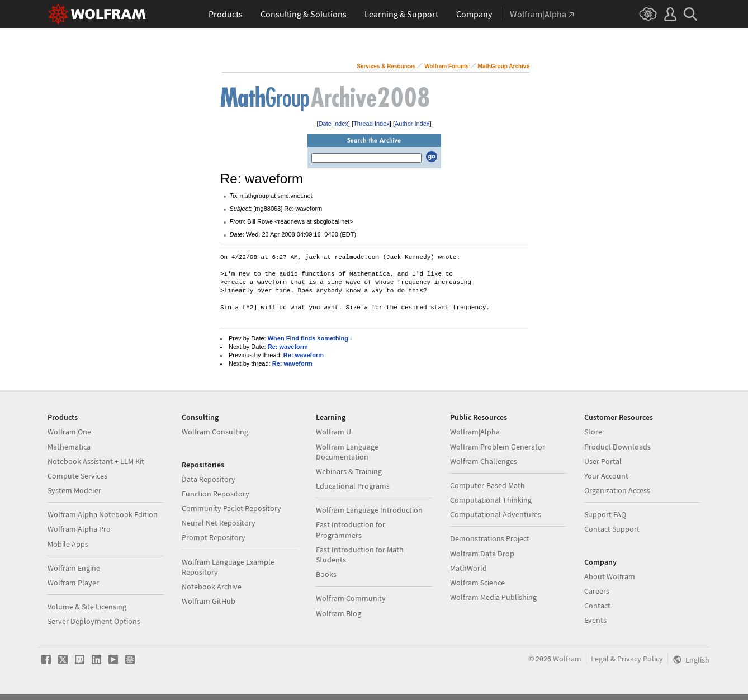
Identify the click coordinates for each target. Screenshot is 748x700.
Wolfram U (333, 432)
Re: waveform (288, 347)
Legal (600, 659)
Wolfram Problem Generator (498, 447)
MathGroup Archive (504, 66)
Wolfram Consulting (215, 432)
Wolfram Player (73, 583)
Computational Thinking (491, 500)
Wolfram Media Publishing (493, 597)
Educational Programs (353, 486)
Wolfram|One (69, 432)
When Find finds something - (310, 338)
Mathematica (69, 447)
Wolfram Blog (339, 613)
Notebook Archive (212, 587)
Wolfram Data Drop (482, 554)
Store (593, 432)
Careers (597, 591)
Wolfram (567, 659)
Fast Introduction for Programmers (351, 529)
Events (595, 620)
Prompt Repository (214, 537)
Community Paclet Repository (231, 508)
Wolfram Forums (446, 66)
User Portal (603, 461)
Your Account (606, 476)
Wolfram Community (351, 598)
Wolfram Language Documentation (347, 452)
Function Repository (216, 494)
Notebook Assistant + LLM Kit (96, 461)
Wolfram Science (477, 583)
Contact (597, 606)
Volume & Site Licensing (87, 607)
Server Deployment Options (94, 621)
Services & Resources (386, 66)
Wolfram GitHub (209, 601)
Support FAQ (605, 514)
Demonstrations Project (490, 538)
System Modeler (74, 490)
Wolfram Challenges (484, 461)
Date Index (333, 124)
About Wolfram (610, 576)
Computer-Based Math (487, 485)
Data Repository (209, 479)
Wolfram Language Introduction (369, 510)
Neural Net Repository (219, 523)
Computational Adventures (496, 514)
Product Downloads (617, 447)
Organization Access (617, 490)
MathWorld (468, 568)
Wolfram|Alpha (475, 432)
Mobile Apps (68, 544)
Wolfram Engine (74, 568)
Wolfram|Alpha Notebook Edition (103, 514)
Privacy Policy (640, 659)
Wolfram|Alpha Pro (79, 529)
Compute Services (77, 476)
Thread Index (371, 124)
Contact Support (612, 529)
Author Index (412, 124)
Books (326, 574)
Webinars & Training (349, 471)
